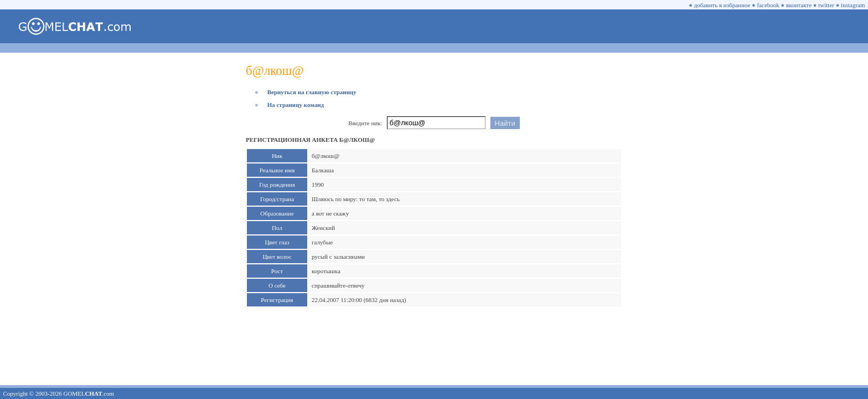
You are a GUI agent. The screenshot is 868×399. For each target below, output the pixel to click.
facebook (768, 5)
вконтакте (799, 5)
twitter (826, 5)
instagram (853, 5)
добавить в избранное (722, 5)
